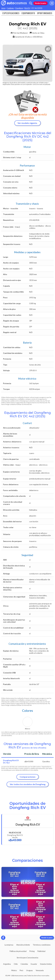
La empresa (9, 945)
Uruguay (30, 970)
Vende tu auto (40, 3)
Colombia (24, 964)
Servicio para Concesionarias (27, 958)
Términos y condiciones (42, 945)
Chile (16, 964)
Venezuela (40, 970)
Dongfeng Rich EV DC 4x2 (11, 761)
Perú (21, 970)
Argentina (7, 964)
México (14, 970)
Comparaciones (28, 777)
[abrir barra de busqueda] (31, 3)
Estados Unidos (46, 964)
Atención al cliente (23, 945)
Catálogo (10, 8)
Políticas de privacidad (18, 951)
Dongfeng (19, 8)
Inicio (3, 8)
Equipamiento (28, 13)
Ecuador (34, 964)
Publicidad (41, 951)
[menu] (52, 3)
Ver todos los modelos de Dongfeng (28, 784)
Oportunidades (45, 13)
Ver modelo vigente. (27, 123)
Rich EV (27, 8)
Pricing (32, 951)
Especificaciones (11, 13)
